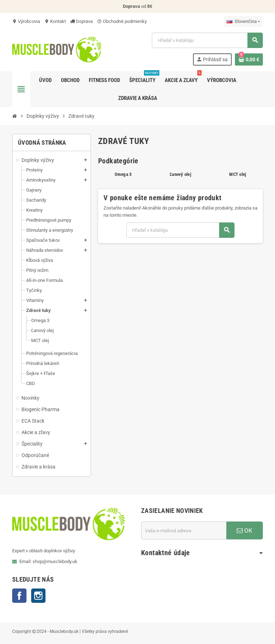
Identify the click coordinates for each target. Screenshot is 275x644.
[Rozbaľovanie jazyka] (243, 21)
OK (245, 530)
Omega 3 (123, 174)
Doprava (81, 21)
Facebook (19, 596)
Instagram (38, 596)
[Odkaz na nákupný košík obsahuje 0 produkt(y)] (249, 59)
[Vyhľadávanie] (207, 40)
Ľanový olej (180, 174)
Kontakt (55, 21)
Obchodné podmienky (122, 21)
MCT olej (238, 174)
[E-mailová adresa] (184, 530)
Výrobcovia (26, 21)
